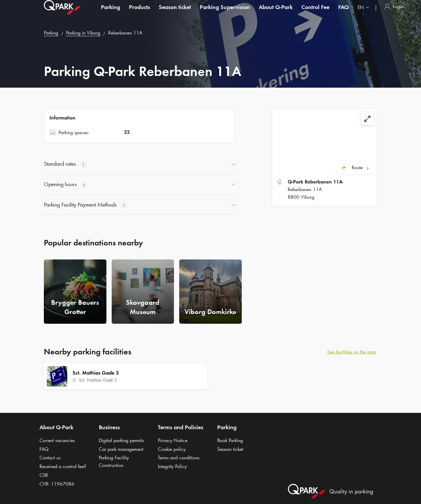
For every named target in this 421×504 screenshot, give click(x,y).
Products (139, 13)
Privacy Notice (173, 440)
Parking (111, 13)
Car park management (121, 449)
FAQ (344, 13)
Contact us (50, 458)
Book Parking (230, 440)
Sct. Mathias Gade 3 (98, 380)
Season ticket (175, 13)
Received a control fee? (63, 466)
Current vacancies (57, 440)
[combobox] (364, 14)
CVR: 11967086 (57, 484)
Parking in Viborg (83, 33)
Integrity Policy (172, 466)
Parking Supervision (225, 13)
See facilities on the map (352, 352)
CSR (44, 475)
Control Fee (315, 13)
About (276, 13)
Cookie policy (172, 449)
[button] (139, 164)
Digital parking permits (121, 440)
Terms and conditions (179, 458)
